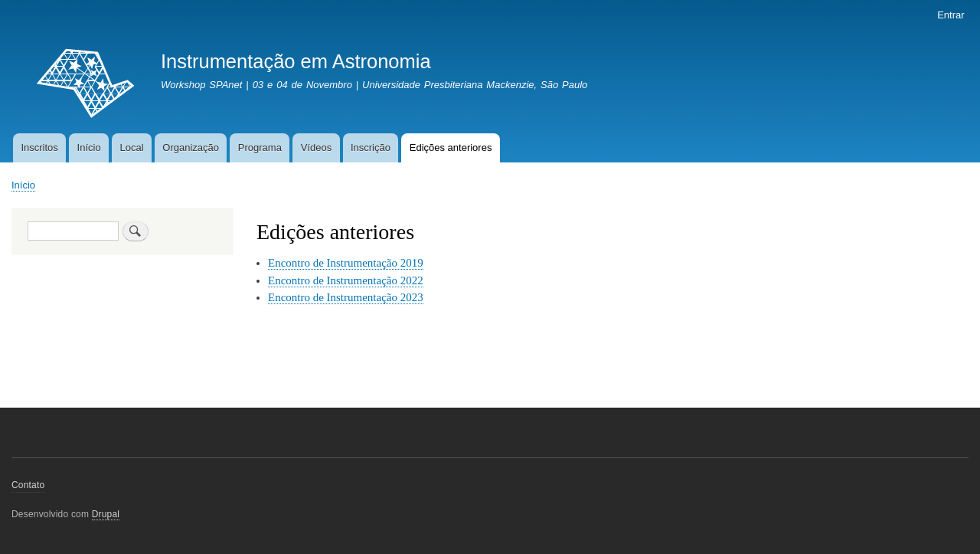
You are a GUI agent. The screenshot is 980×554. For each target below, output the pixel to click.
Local (131, 148)
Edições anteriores (451, 148)
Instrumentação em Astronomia (296, 61)
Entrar (951, 15)
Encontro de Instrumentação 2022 (346, 280)
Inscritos (39, 148)
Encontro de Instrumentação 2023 (346, 297)
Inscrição (371, 148)
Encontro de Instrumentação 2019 (346, 263)
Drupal (106, 514)
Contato (28, 485)
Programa (260, 148)
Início (89, 148)
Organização (191, 148)
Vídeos (316, 148)
